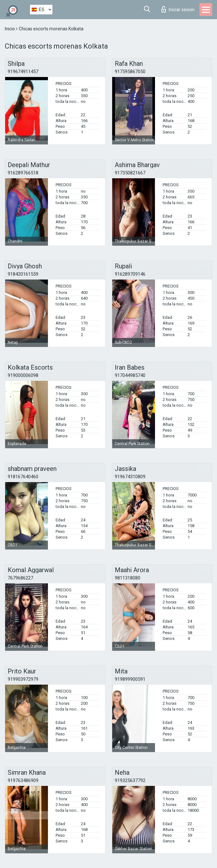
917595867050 (130, 72)
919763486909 (23, 780)
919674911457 (23, 72)
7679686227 (20, 578)
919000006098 (23, 375)
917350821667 (130, 173)
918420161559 (23, 274)
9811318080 (128, 578)
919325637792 (130, 780)
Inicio (10, 29)
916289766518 (23, 173)
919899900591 (130, 679)
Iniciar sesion (178, 9)
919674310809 (130, 477)
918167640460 (23, 477)
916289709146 (130, 274)
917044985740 (130, 375)
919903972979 (23, 679)
